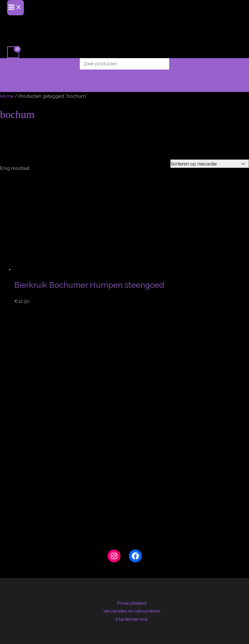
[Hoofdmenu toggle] (15, 8)
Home (7, 96)
